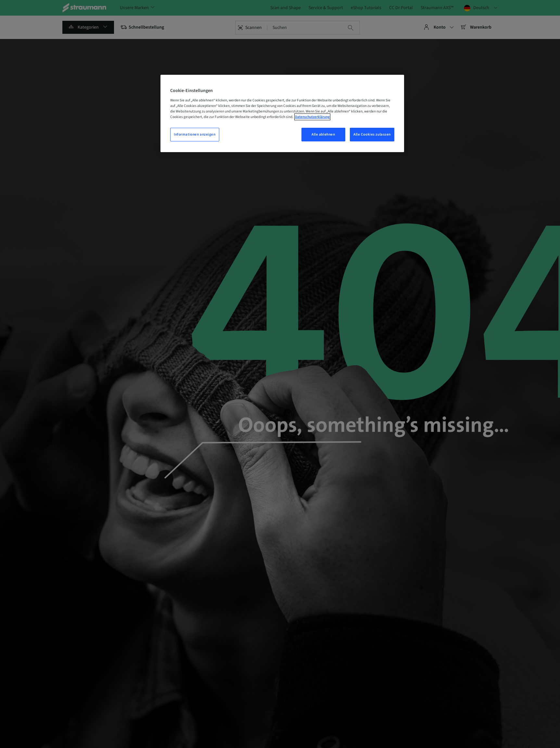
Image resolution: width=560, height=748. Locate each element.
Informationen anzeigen (195, 134)
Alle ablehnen (323, 134)
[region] (282, 113)
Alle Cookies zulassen (372, 134)
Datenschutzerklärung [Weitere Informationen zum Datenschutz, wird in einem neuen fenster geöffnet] (312, 117)
